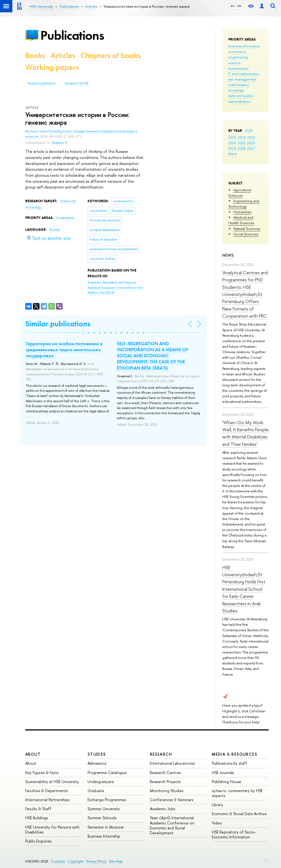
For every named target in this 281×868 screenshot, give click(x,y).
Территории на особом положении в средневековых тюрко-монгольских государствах (64, 350)
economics (237, 52)
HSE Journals (223, 773)
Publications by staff (230, 763)
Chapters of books (111, 55)
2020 (251, 143)
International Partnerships (47, 800)
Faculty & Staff (38, 809)
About (33, 754)
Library (217, 805)
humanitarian (238, 68)
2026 (249, 130)
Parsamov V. (60, 143)
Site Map (116, 861)
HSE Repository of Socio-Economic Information (234, 834)
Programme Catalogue (107, 773)
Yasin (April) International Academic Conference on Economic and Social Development (172, 825)
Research (161, 754)
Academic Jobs (162, 809)
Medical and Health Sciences (241, 220)
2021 (242, 143)
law (231, 79)
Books (35, 55)
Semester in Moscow (106, 827)
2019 (232, 148)
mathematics (238, 85)
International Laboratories (172, 763)
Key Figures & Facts (42, 773)
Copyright (75, 861)
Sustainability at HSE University (52, 782)
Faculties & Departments (47, 791)
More (233, 154)
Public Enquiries (38, 841)
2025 (232, 137)
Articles (63, 55)
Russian (55, 230)
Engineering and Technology (244, 204)
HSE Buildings (36, 818)
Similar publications (58, 324)
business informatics (244, 46)
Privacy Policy (96, 861)
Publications (72, 35)
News (228, 255)
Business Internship (104, 836)
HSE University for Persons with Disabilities (52, 830)
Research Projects (165, 782)
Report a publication (42, 83)
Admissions (97, 763)
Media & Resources (234, 754)
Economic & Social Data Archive (239, 814)
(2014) (115, 288)
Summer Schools (102, 818)
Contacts (58, 861)
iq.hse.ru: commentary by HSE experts (237, 793)
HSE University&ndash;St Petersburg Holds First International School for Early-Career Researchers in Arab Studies (244, 589)
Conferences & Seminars (172, 800)
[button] (83, 333)
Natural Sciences (247, 229)
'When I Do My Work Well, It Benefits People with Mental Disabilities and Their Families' (245, 433)
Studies (97, 754)
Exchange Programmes (107, 800)
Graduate (96, 791)
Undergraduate (101, 782)
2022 (232, 143)
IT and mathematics (244, 74)
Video (217, 823)
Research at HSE (77, 83)
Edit (266, 860)
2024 (242, 137)
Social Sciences (246, 234)
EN (239, 6)
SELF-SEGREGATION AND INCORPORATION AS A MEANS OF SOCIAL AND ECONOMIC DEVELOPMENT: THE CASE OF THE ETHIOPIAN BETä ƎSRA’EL (153, 356)
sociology (236, 90)
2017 (251, 148)
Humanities (242, 212)
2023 (251, 137)
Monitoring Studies (167, 791)
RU (233, 6)
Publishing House (227, 782)
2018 (242, 148)
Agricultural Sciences (240, 193)
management (246, 79)
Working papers (52, 67)
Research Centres (165, 773)
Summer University (104, 809)
